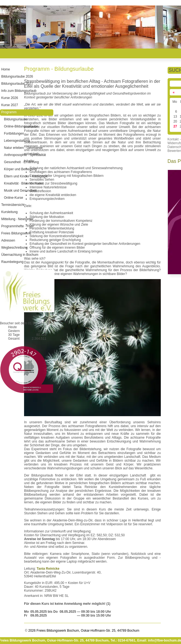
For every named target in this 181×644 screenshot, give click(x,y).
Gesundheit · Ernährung (21, 162)
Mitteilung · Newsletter (17, 219)
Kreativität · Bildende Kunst (24, 183)
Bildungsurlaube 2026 (17, 76)
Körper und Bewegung (20, 169)
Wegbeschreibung (15, 248)
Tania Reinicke (48, 569)
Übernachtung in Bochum (20, 255)
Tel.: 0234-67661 (123, 640)
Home (6, 69)
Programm (9, 112)
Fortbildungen (14, 134)
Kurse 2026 (10, 98)
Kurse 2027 (10, 105)
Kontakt (173, 139)
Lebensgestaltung (17, 141)
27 (175, 126)
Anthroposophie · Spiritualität (25, 155)
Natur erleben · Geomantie (23, 148)
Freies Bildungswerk (16, 233)
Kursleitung (10, 212)
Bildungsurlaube (16, 119)
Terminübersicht (13, 205)
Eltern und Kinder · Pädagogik (26, 176)
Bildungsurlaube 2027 (17, 84)
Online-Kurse (14, 198)
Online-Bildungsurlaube (21, 126)
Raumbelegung (12, 262)
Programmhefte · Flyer (18, 226)
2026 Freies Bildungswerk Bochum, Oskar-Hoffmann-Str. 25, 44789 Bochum (83, 631)
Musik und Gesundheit (20, 191)
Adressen (8, 240)
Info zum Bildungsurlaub (19, 91)
